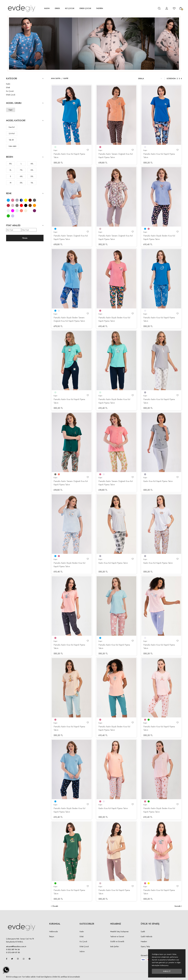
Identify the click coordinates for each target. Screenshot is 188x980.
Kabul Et (167, 971)
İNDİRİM (100, 8)
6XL (21, 176)
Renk (25, 193)
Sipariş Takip (145, 946)
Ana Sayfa (56, 78)
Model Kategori (25, 121)
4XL (32, 164)
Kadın (47, 8)
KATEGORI (25, 79)
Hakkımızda (53, 932)
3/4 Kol (12, 133)
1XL (32, 183)
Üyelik (143, 932)
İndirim (82, 951)
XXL (10, 164)
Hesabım (144, 941)
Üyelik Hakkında (146, 937)
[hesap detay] (153, 8)
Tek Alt (11, 140)
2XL (32, 176)
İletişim (52, 937)
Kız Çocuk (70, 8)
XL (10, 170)
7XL (21, 170)
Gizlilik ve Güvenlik (117, 941)
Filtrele (25, 238)
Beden (25, 157)
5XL (21, 183)
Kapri (11, 110)
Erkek (57, 8)
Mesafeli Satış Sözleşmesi (119, 932)
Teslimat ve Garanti (117, 937)
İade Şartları (115, 946)
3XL (32, 170)
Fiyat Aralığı (25, 225)
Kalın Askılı (13, 146)
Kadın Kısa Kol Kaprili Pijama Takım (158, 481)
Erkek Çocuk (85, 8)
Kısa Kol (12, 127)
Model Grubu (25, 103)
